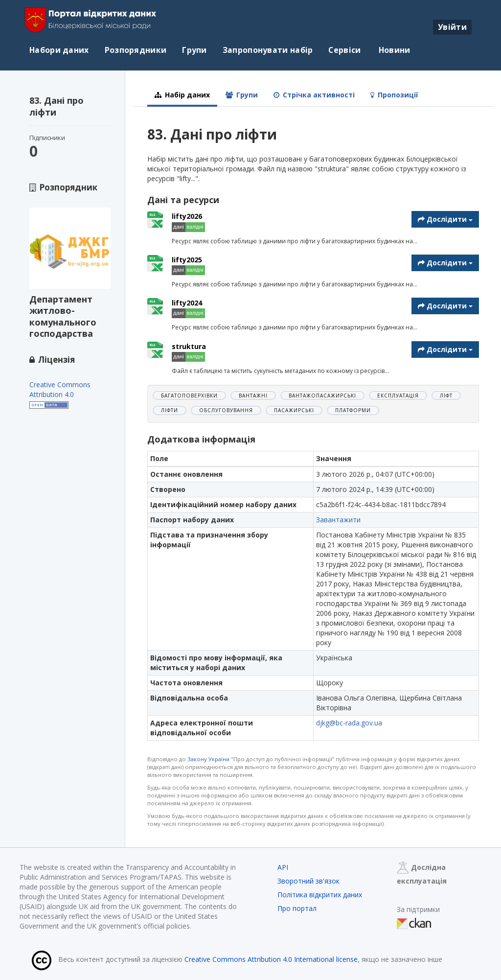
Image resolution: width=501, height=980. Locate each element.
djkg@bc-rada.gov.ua (349, 723)
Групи (194, 50)
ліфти (170, 410)
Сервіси (344, 50)
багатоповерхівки (189, 396)
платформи (353, 410)
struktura (189, 346)
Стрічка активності (314, 95)
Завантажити (338, 520)
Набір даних (182, 95)
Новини (394, 50)
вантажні (253, 396)
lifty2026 (187, 216)
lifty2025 (187, 260)
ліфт (446, 396)
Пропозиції (394, 95)
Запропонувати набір (268, 50)
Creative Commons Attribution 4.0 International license (271, 959)
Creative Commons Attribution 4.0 (60, 389)
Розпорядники (136, 50)
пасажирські (294, 410)
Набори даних (59, 50)
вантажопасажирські (322, 396)
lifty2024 (187, 303)
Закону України (208, 759)
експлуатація (398, 396)
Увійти (452, 27)
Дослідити (445, 219)
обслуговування (226, 410)
